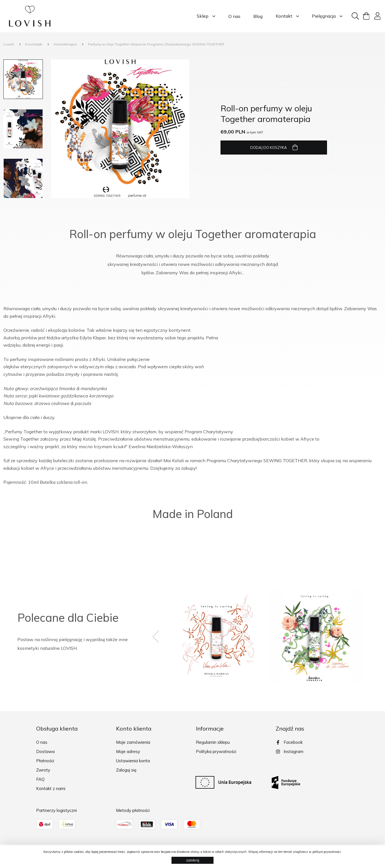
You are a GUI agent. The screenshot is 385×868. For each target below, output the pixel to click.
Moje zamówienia (133, 742)
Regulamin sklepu (213, 742)
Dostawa (45, 751)
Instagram (290, 751)
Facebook (289, 742)
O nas (234, 16)
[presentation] (160, 637)
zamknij (193, 860)
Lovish (9, 44)
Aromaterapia (65, 44)
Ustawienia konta (133, 761)
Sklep (206, 16)
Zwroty (43, 770)
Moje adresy (128, 751)
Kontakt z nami (51, 788)
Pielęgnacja (327, 16)
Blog (258, 16)
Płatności (45, 761)
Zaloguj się (126, 770)
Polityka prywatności (216, 751)
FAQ (40, 779)
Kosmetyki (34, 44)
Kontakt (287, 16)
